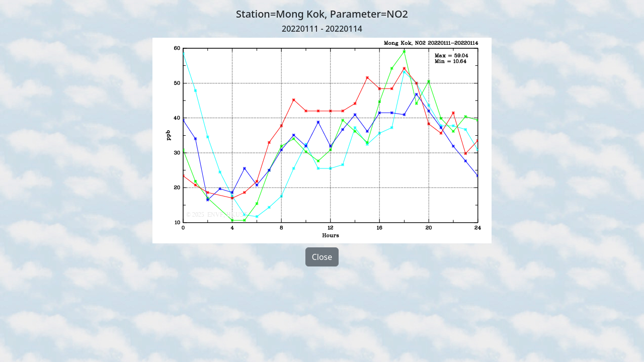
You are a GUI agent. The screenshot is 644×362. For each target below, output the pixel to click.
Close (322, 257)
